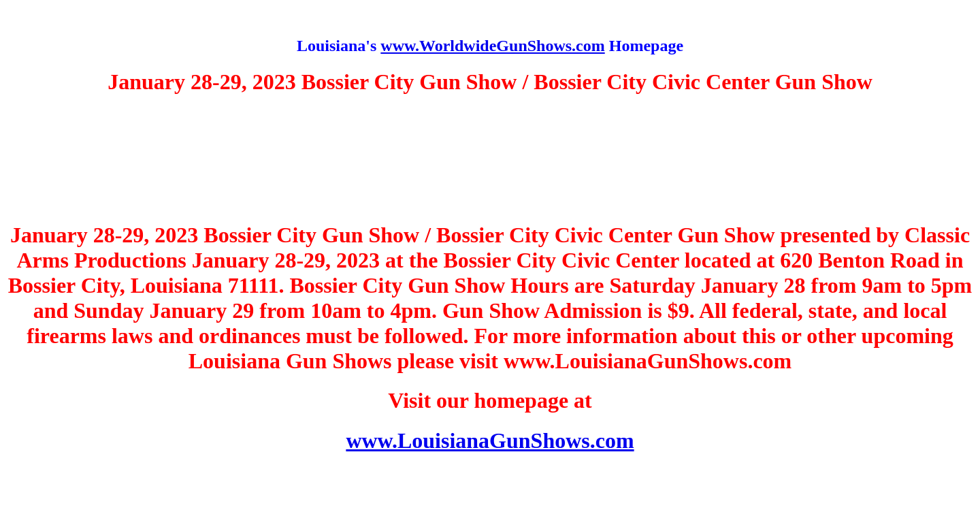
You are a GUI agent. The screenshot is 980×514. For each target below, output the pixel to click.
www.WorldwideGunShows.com (492, 46)
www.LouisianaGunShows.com (490, 440)
